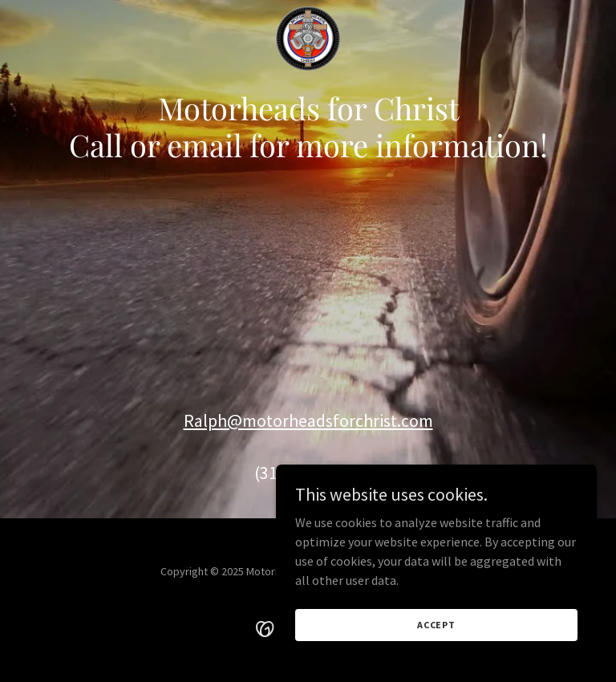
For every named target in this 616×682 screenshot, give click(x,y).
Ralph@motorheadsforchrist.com (308, 420)
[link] (308, 13)
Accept (436, 625)
